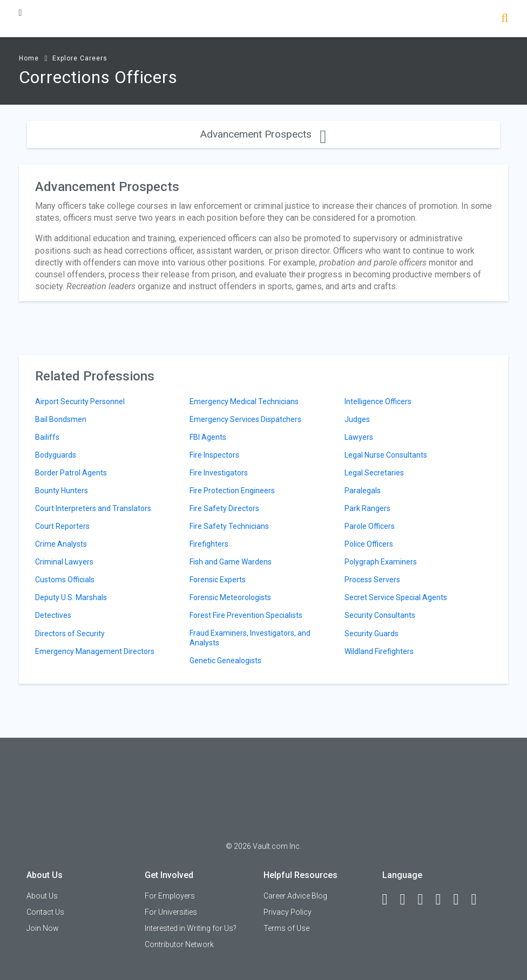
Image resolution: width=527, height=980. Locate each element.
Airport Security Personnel (80, 401)
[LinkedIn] (408, 900)
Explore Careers (80, 58)
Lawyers (359, 437)
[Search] (505, 19)
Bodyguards (56, 455)
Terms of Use (286, 928)
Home (29, 58)
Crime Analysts (61, 544)
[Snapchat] (479, 900)
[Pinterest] (461, 900)
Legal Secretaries (374, 473)
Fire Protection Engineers (232, 491)
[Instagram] (443, 900)
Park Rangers (367, 508)
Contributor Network (179, 944)
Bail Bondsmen (61, 419)
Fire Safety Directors (224, 508)
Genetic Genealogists (225, 661)
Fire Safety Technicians (229, 526)
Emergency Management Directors (95, 651)
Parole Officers (370, 526)
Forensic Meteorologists (230, 597)
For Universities (171, 912)
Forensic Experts (218, 580)
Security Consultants (380, 615)
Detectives (53, 615)
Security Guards (371, 634)
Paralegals (363, 491)
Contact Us (45, 912)
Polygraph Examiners (381, 562)
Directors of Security (70, 634)
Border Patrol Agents (71, 473)
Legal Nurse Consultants (386, 455)
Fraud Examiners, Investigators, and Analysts (250, 638)
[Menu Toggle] (21, 13)
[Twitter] (425, 900)
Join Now (43, 928)
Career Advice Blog (295, 896)
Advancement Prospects (263, 134)
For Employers (170, 896)
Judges (357, 419)
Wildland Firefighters (379, 651)
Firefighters (209, 544)
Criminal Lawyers (64, 562)
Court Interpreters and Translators (93, 508)
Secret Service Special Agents (396, 597)
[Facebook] (390, 900)
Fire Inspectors (214, 455)
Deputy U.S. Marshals (71, 597)
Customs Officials (65, 580)
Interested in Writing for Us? (191, 928)
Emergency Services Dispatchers (245, 419)
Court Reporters (62, 526)
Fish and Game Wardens (231, 562)
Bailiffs (47, 437)
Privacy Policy (288, 912)
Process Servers (372, 580)
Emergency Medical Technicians (244, 401)
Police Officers (369, 544)
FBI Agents (208, 437)
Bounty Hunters (62, 491)
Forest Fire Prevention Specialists (246, 615)
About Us (42, 896)
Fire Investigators (219, 473)
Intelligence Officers (378, 401)
